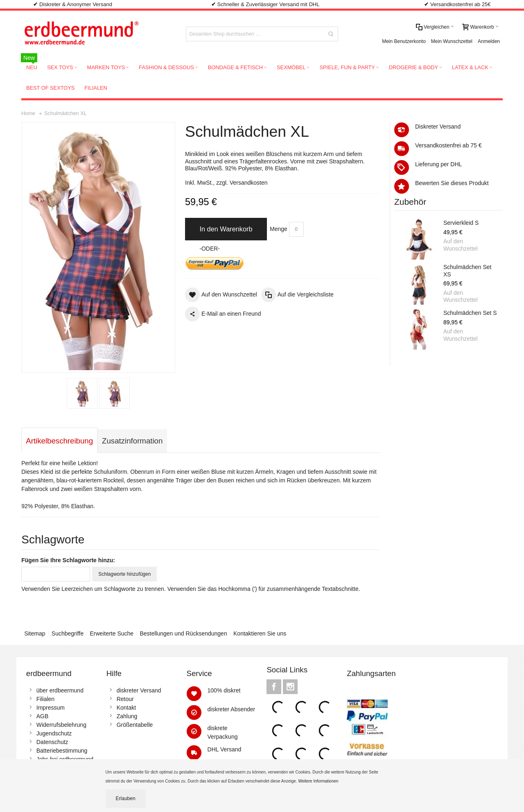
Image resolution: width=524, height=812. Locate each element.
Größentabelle (135, 725)
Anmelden (489, 41)
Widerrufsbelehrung (61, 725)
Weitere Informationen (319, 781)
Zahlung (127, 716)
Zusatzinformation (132, 441)
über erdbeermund (60, 690)
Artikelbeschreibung (59, 441)
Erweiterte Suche (112, 633)
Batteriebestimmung (62, 751)
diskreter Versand (139, 690)
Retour (125, 699)
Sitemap (35, 633)
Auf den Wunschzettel (461, 245)
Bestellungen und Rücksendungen (183, 633)
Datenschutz (52, 742)
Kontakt (126, 708)
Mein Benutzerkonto (404, 41)
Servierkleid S (461, 223)
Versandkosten (249, 183)
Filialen (45, 699)
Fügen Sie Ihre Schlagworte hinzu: (68, 560)
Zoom (98, 247)
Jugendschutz (54, 733)
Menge (279, 229)
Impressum (51, 708)
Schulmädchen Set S (470, 313)
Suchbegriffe (68, 633)
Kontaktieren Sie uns (260, 633)
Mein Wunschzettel (452, 41)
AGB (43, 716)
